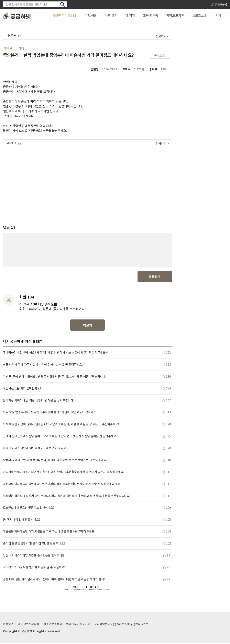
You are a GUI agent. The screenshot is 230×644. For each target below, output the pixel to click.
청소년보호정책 (53, 625)
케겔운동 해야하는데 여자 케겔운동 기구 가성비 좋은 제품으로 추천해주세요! (49, 533)
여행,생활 (91, 15)
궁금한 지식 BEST (64, 15)
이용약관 (8, 625)
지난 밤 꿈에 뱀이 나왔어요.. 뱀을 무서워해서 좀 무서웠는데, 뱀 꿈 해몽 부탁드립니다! (55, 378)
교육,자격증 (151, 15)
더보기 (87, 327)
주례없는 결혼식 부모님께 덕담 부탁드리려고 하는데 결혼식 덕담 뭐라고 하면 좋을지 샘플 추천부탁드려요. (67, 497)
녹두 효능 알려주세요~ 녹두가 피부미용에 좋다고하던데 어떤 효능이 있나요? (49, 414)
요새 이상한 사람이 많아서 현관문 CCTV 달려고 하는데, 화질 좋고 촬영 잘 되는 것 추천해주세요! (61, 426)
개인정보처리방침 (29, 625)
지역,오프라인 (175, 15)
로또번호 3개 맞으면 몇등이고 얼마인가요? (29, 509)
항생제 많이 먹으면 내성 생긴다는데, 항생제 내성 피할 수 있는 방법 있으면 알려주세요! (55, 461)
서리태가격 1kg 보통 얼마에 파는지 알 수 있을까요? (34, 569)
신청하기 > (162, 36)
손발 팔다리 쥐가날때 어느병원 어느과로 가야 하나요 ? (36, 449)
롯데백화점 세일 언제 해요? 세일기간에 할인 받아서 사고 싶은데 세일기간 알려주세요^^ (56, 354)
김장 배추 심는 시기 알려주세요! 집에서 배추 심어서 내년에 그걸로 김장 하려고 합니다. (55, 581)
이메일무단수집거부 (78, 625)
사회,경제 (111, 15)
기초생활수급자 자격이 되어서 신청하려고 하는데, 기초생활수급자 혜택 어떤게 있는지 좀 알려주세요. (64, 473)
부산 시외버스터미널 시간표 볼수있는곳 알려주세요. (34, 557)
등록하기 (155, 278)
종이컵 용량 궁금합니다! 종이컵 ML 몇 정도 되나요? (34, 545)
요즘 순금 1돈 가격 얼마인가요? (22, 390)
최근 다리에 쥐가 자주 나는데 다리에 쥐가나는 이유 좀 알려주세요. (43, 366)
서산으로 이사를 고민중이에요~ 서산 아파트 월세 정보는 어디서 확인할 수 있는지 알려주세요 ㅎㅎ (62, 485)
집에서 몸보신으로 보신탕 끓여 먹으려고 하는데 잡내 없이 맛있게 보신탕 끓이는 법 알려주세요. (60, 438)
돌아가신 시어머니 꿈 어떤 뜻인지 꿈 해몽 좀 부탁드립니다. (39, 402)
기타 (218, 15)
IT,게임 (130, 15)
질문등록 (219, 4)
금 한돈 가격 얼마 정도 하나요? (22, 521)
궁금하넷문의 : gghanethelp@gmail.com (121, 625)
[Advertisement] (87, 184)
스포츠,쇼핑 (200, 15)
